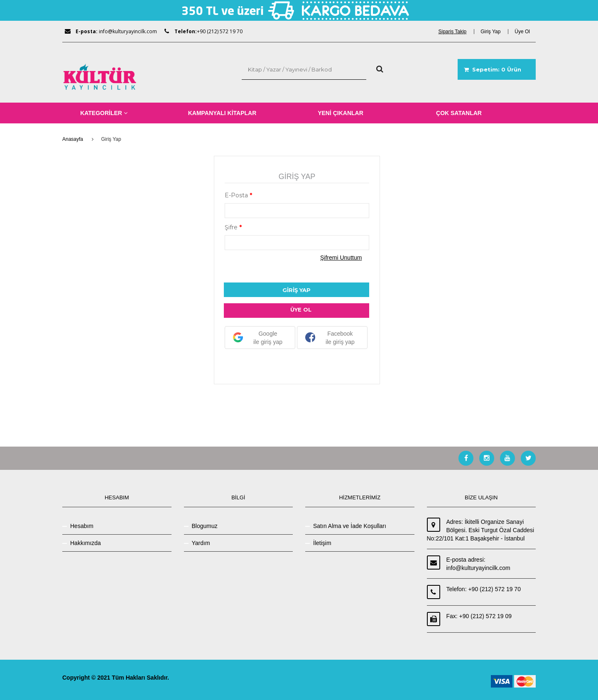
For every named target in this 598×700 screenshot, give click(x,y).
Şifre (233, 227)
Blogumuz (205, 526)
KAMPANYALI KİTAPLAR (222, 113)
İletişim (322, 543)
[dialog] (455, 32)
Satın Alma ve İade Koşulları (350, 526)
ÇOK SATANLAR (459, 113)
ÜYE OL (301, 309)
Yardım (201, 543)
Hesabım (82, 526)
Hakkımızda (86, 543)
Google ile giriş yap (258, 338)
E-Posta (238, 195)
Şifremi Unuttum (341, 258)
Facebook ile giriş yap (330, 338)
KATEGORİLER (104, 113)
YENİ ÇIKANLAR (341, 113)
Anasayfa (73, 139)
